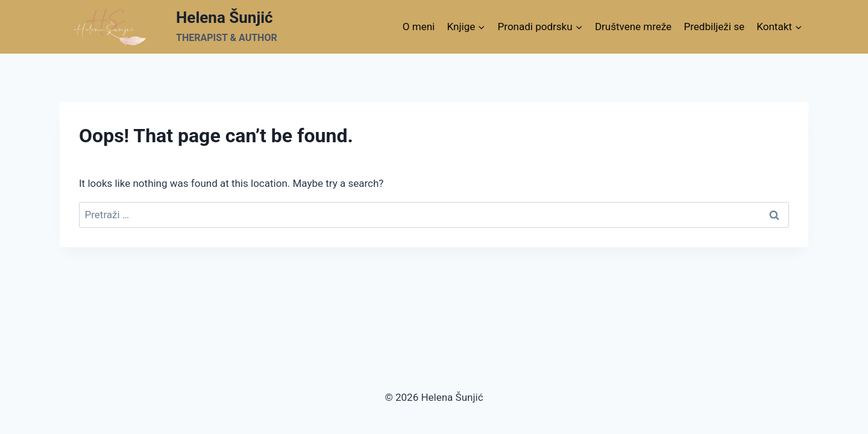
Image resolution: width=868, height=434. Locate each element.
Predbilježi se (714, 27)
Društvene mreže (633, 27)
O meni (419, 27)
